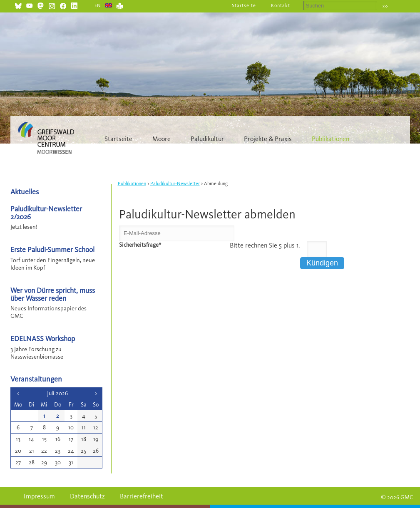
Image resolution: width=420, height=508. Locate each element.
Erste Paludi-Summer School (52, 249)
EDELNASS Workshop (43, 338)
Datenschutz (87, 496)
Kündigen (322, 263)
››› (385, 6)
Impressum (39, 496)
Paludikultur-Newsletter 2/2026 (46, 213)
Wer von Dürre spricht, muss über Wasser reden (53, 294)
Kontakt (281, 5)
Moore (162, 139)
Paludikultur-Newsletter (175, 183)
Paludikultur (207, 139)
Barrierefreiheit (142, 496)
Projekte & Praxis (268, 139)
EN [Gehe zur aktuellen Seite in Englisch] (98, 5)
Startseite (244, 5)
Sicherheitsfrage (140, 245)
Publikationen (331, 139)
